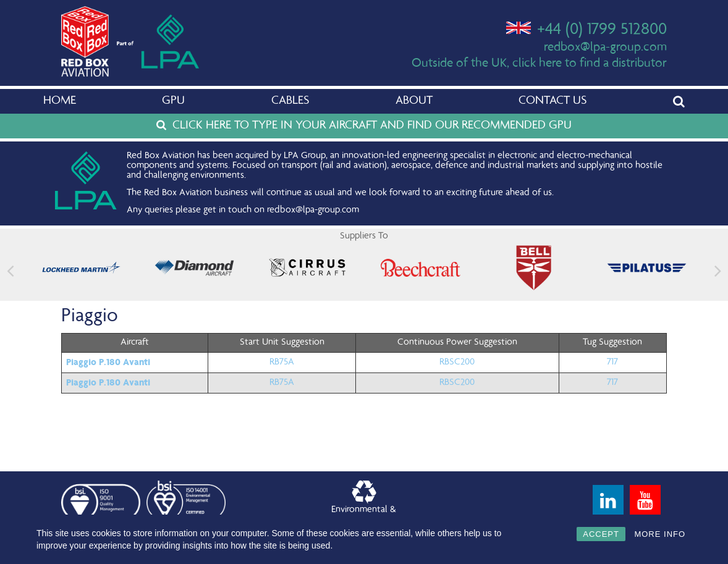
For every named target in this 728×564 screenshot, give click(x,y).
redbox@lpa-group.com (605, 48)
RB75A (282, 363)
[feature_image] (81, 268)
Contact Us (552, 101)
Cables (290, 101)
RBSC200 (457, 363)
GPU (173, 101)
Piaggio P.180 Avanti (108, 362)
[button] (718, 271)
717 (612, 363)
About (414, 101)
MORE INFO (660, 534)
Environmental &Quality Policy (364, 503)
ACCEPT (601, 534)
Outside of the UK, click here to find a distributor (539, 64)
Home (60, 101)
